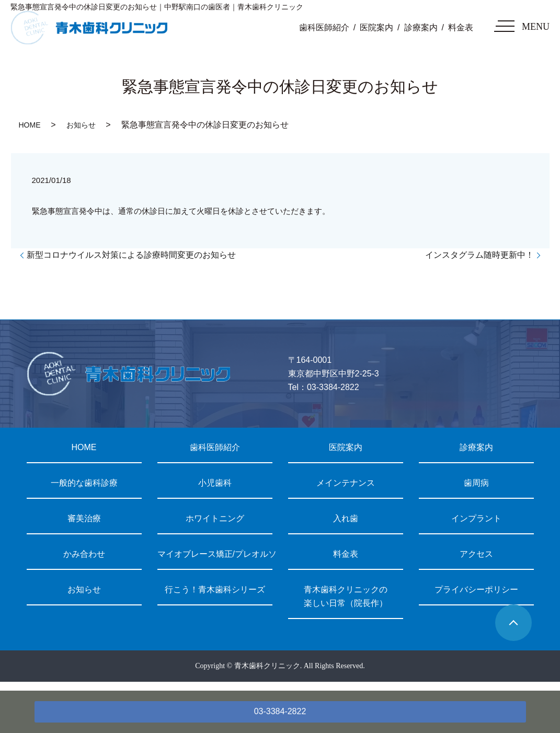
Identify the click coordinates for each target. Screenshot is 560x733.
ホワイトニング (215, 518)
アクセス (476, 554)
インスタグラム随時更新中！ (479, 255)
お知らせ (81, 125)
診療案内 (421, 27)
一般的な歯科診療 (84, 483)
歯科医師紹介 (324, 27)
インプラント (476, 518)
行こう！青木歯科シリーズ (215, 589)
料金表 (461, 27)
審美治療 (84, 518)
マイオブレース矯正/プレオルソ (215, 554)
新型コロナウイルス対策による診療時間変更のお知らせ (131, 255)
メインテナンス (346, 483)
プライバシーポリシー (476, 589)
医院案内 (376, 27)
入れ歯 (346, 518)
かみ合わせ (84, 554)
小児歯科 (215, 483)
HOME (30, 125)
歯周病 (476, 483)
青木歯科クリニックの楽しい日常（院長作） (346, 596)
